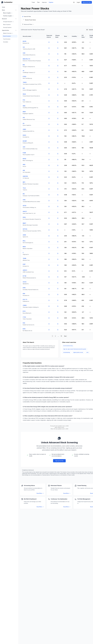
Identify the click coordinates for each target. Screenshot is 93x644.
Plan (38, 2)
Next (65, 336)
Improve (44, 2)
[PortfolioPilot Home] (7, 2)
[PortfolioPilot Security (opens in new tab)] (74, 2)
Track (33, 2)
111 (61, 336)
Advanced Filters (28, 24)
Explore (51, 2)
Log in (78, 2)
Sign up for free (87, 2)
